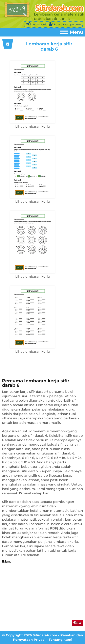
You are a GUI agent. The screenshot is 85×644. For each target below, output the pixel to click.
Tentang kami (60, 640)
